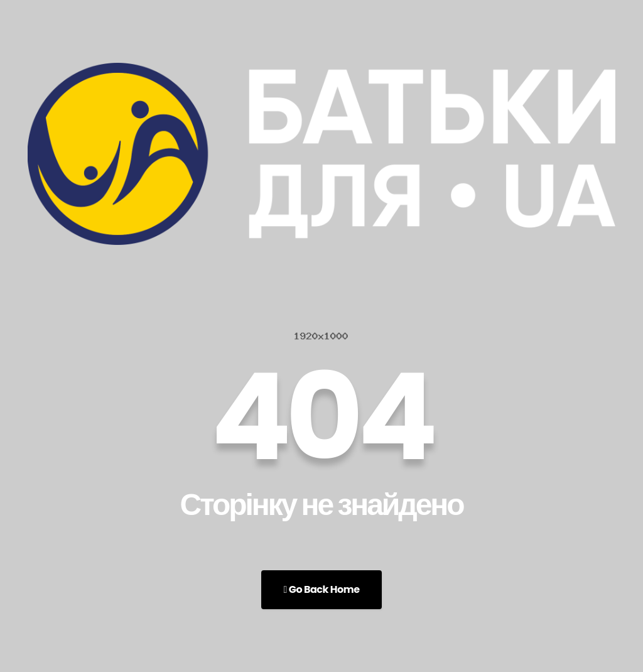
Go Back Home (321, 589)
